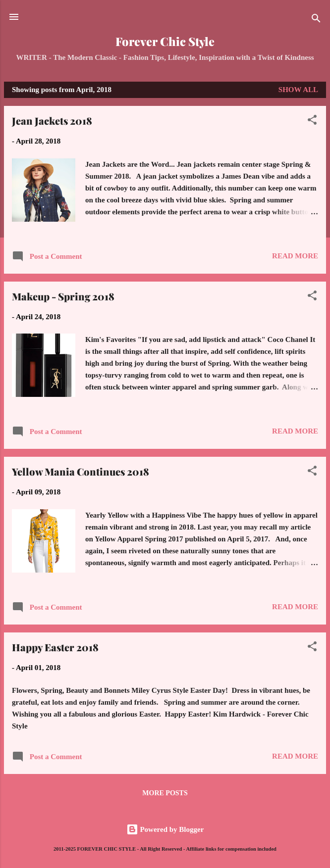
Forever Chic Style (165, 41)
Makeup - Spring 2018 (63, 296)
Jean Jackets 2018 (52, 121)
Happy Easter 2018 (55, 647)
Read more (295, 256)
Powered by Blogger (165, 829)
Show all (298, 90)
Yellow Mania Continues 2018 (81, 471)
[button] (312, 121)
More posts (165, 793)
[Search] (316, 20)
